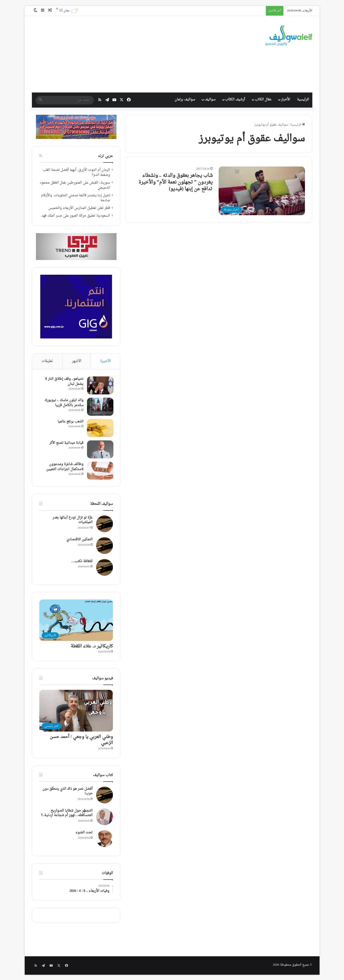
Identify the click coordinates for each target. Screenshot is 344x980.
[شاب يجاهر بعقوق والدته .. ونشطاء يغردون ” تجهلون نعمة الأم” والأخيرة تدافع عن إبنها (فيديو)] (262, 191)
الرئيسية (303, 100)
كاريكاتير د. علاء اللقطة (92, 647)
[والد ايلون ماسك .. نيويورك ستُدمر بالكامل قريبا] (100, 407)
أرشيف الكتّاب (235, 100)
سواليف (210, 100)
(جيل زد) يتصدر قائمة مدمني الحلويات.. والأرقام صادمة (76, 198)
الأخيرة (105, 361)
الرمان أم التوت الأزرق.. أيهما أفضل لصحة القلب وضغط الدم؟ (76, 173)
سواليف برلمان (185, 100)
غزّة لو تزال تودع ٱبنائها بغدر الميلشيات (73, 521)
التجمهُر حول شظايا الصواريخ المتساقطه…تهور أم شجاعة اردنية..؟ (67, 814)
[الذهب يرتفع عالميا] (100, 428)
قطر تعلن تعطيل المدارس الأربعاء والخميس (79, 208)
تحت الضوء (84, 833)
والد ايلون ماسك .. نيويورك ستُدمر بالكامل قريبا (64, 403)
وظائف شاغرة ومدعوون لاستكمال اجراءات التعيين (64, 467)
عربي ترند (105, 156)
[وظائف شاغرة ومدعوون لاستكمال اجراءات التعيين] (100, 471)
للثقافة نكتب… (82, 562)
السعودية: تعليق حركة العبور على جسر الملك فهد (76, 216)
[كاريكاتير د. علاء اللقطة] (76, 621)
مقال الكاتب (263, 100)
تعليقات (47, 361)
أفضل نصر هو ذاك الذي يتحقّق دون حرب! (67, 792)
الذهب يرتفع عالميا (70, 422)
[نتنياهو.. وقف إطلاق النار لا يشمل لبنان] (100, 386)
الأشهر (77, 361)
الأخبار (286, 100)
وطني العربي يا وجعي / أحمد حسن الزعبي (81, 740)
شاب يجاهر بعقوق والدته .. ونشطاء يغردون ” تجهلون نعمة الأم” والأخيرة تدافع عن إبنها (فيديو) (176, 182)
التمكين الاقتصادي (79, 540)
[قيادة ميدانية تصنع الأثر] (100, 450)
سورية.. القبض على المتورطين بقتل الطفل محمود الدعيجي (75, 185)
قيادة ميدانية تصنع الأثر (66, 443)
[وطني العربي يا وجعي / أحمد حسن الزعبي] (76, 711)
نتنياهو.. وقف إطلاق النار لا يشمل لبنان (64, 382)
